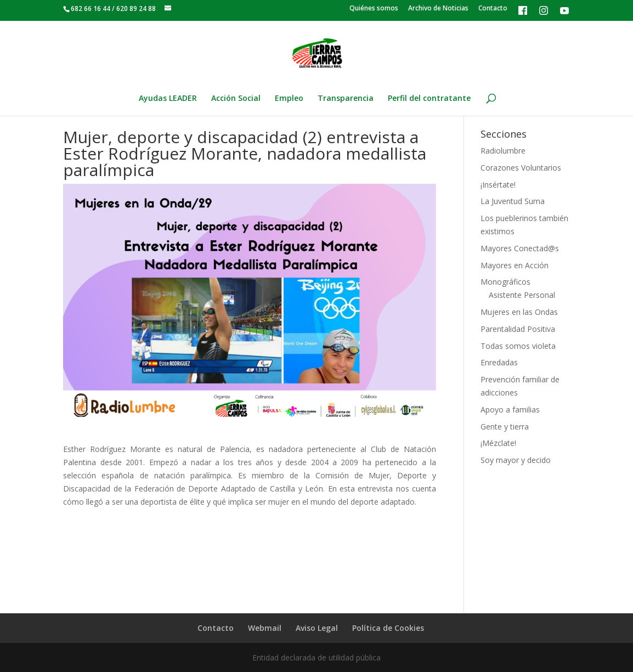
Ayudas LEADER (168, 99)
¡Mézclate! (498, 443)
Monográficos (505, 282)
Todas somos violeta (518, 346)
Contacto (493, 9)
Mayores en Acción (515, 265)
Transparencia (346, 99)
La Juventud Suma (513, 201)
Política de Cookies (388, 628)
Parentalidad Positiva (518, 329)
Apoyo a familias (510, 410)
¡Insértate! (498, 185)
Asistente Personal (522, 295)
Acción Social (236, 99)
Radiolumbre (503, 151)
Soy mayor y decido (516, 460)
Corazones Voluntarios (521, 168)
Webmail (265, 628)
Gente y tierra (505, 427)
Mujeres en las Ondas (519, 312)
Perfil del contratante (429, 99)
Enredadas (499, 362)
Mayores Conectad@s (520, 248)
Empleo (289, 99)
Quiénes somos (374, 9)
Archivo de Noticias (438, 9)
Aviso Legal (317, 628)
